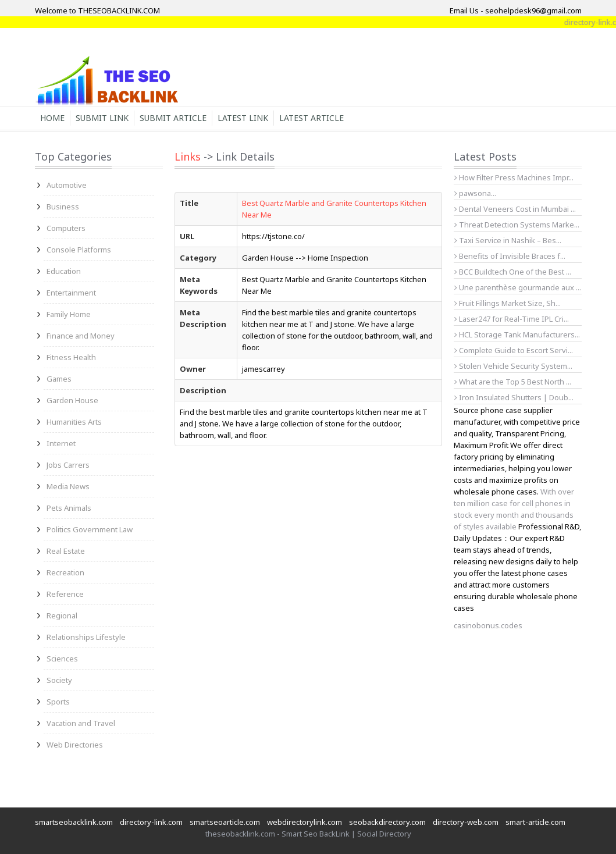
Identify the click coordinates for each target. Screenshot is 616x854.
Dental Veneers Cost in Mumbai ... (515, 209)
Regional (62, 615)
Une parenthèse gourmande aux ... (518, 287)
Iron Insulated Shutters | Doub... (514, 397)
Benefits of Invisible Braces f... (510, 256)
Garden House (72, 400)
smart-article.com (535, 822)
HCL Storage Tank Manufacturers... (517, 335)
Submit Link (102, 118)
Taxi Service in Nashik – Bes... (508, 240)
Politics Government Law (90, 529)
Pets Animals (69, 508)
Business (63, 207)
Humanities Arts (74, 422)
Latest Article (311, 118)
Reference (65, 594)
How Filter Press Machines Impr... (514, 177)
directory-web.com (466, 822)
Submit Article (173, 118)
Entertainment (71, 293)
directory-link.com (151, 822)
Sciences (62, 659)
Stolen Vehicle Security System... (513, 366)
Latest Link (243, 118)
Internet (61, 443)
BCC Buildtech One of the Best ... (513, 272)
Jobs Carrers (68, 465)
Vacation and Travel (81, 723)
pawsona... (475, 193)
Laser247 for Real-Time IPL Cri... (512, 319)
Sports (58, 702)
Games (59, 379)
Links (188, 156)
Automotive (67, 185)
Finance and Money (81, 336)
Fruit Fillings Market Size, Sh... (508, 303)
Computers (66, 228)
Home (52, 118)
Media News (68, 486)
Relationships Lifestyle (86, 637)
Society (59, 680)
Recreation (65, 572)
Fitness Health (71, 357)
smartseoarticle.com (225, 822)
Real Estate (66, 551)
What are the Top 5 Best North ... (513, 382)
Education (64, 271)
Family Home (69, 314)
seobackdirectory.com (387, 822)
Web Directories (75, 745)
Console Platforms (79, 250)
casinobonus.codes (488, 625)
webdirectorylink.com (305, 822)
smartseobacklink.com (74, 822)
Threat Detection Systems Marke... (517, 225)
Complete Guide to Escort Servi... (514, 350)
